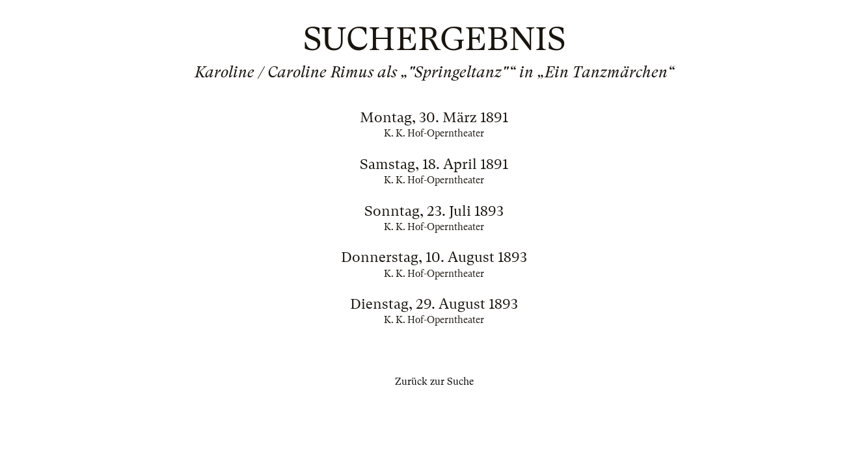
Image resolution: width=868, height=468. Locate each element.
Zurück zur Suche (434, 382)
